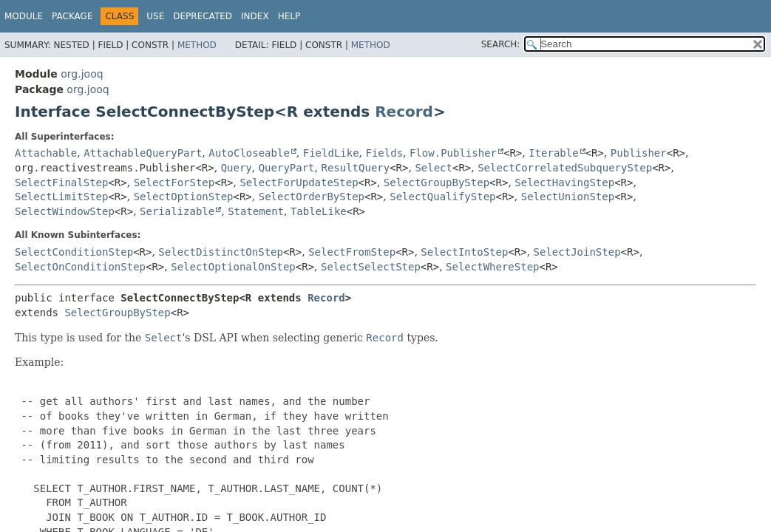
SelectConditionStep (74, 252)
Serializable (177, 211)
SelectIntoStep (464, 252)
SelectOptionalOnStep (233, 267)
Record (404, 112)
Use (155, 16)
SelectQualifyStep (442, 197)
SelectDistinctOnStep (221, 252)
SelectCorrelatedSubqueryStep (565, 168)
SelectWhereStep (492, 267)
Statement (256, 211)
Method (197, 45)
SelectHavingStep (564, 183)
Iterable (553, 153)
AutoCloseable (249, 153)
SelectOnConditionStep (80, 267)
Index (255, 16)
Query (237, 168)
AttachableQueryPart (143, 153)
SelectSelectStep (371, 267)
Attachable (46, 153)
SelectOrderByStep (312, 197)
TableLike (319, 211)
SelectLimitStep (61, 197)
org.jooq (82, 74)
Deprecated (203, 16)
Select (434, 168)
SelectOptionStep (184, 197)
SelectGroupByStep (437, 183)
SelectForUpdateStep (299, 183)
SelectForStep (174, 183)
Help (289, 16)
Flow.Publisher (453, 153)
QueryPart (287, 168)
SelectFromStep (352, 252)
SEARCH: (501, 44)
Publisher (639, 153)
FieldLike (331, 153)
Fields (385, 153)
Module (24, 16)
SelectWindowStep (65, 211)
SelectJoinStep (577, 252)
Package (72, 16)
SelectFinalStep (61, 183)
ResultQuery (355, 168)
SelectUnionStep (568, 197)
